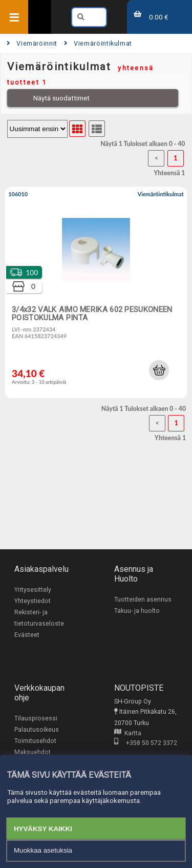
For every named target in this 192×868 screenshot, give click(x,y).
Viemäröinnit (32, 43)
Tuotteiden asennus (143, 600)
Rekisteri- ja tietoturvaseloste (39, 618)
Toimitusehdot (35, 741)
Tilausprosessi (36, 718)
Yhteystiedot (33, 601)
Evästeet (27, 635)
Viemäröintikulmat (98, 43)
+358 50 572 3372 (146, 743)
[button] (159, 370)
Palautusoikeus (37, 730)
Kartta (128, 733)
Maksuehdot (33, 752)
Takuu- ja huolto (137, 611)
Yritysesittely (33, 590)
